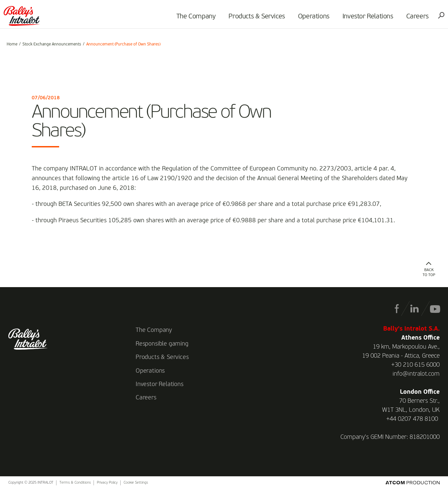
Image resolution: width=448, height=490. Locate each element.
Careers (414, 19)
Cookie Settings (136, 483)
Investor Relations (365, 19)
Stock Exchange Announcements (52, 44)
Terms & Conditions (75, 483)
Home (12, 44)
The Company (193, 19)
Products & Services (254, 19)
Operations (311, 19)
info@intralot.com (416, 374)
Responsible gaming (162, 344)
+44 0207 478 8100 (412, 419)
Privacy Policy (107, 483)
